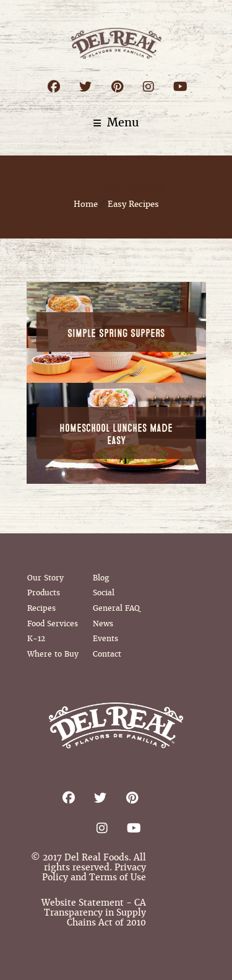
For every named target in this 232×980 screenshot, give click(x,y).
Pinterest (117, 86)
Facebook (54, 86)
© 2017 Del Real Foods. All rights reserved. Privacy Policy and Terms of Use (88, 867)
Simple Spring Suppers (116, 334)
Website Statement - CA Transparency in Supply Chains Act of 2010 (94, 912)
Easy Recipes (133, 204)
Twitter (86, 86)
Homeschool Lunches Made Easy (116, 435)
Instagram (149, 86)
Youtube (180, 86)
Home (86, 204)
